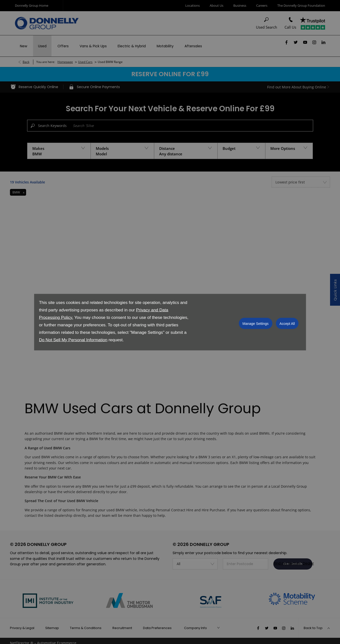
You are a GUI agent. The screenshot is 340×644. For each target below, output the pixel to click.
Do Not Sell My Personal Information (73, 340)
